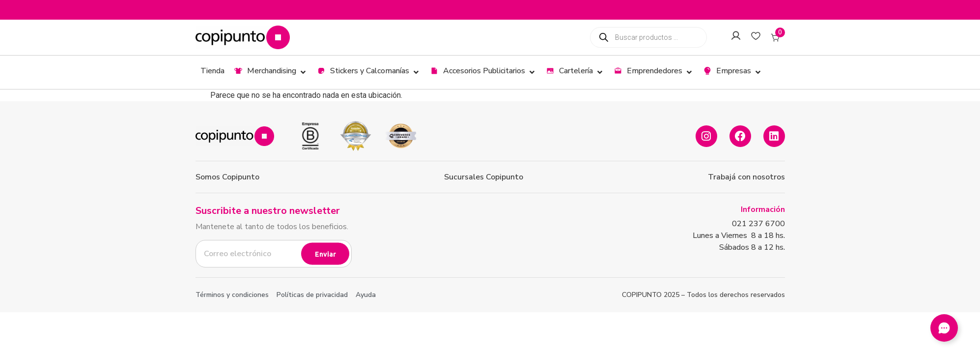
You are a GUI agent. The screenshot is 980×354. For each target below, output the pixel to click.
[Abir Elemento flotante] (944, 328)
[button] (271, 72)
